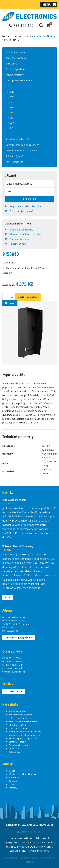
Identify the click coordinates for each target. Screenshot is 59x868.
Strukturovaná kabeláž (17, 139)
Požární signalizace (16, 69)
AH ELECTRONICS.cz (41, 825)
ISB (7, 86)
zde (43, 588)
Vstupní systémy (15, 75)
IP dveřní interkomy (16, 52)
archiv (8, 597)
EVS (6, 40)
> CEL (10, 102)
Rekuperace (14, 752)
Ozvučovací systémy (18, 745)
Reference (14, 778)
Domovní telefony (17, 742)
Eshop (42, 36)
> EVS (11, 112)
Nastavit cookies (14, 691)
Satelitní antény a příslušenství (22, 150)
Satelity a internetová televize (23, 721)
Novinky (51, 36)
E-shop (12, 771)
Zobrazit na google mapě (18, 638)
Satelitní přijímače (15, 156)
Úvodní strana (29, 36)
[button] (49, 5)
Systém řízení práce (29, 832)
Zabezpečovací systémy (19, 80)
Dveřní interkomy (39, 851)
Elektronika (11, 64)
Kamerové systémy (16, 58)
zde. (14, 537)
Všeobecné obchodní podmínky (24, 774)
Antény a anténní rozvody (21, 718)
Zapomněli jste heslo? (21, 211)
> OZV (11, 123)
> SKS (11, 128)
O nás (11, 784)
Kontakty (13, 788)
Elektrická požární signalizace (23, 738)
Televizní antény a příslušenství (22, 145)
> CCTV (11, 97)
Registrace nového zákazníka (25, 206)
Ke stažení (14, 781)
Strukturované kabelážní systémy (25, 735)
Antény (23, 847)
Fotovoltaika (14, 749)
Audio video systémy (19, 728)
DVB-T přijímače (14, 162)
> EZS (11, 118)
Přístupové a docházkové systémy (25, 732)
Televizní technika (17, 725)
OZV (8, 133)
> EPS (11, 107)
